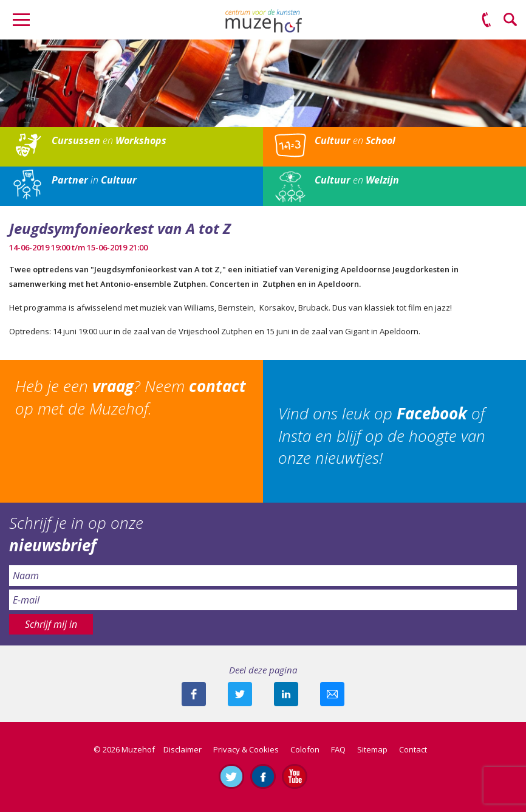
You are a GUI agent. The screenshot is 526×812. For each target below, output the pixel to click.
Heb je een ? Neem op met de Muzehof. (131, 397)
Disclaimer (183, 749)
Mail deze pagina (332, 694)
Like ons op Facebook (263, 776)
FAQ (338, 749)
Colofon (305, 749)
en (109, 140)
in (94, 180)
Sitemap (372, 749)
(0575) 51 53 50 (487, 20)
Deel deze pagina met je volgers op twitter (240, 694)
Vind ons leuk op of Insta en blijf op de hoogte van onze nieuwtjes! (382, 435)
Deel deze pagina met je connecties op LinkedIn (286, 694)
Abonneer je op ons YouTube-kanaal (295, 776)
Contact (413, 749)
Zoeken (511, 20)
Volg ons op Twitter (231, 776)
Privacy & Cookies (246, 749)
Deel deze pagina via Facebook (194, 694)
